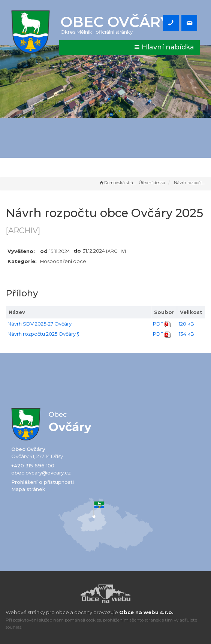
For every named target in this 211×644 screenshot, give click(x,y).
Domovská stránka (118, 183)
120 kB (186, 324)
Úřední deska (152, 183)
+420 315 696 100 (33, 466)
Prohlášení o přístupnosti (43, 482)
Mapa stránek (28, 489)
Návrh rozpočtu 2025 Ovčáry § (43, 334)
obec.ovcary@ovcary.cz (41, 473)
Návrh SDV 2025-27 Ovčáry (40, 324)
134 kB (186, 334)
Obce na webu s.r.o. (146, 612)
